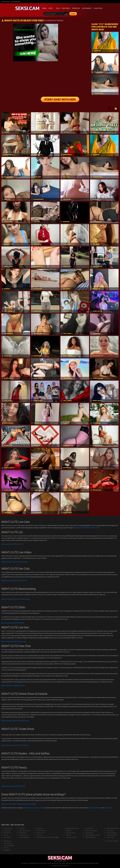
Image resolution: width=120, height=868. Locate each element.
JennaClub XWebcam (113, 841)
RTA (56, 861)
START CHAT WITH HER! (60, 99)
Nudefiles (69, 831)
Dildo (13, 623)
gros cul (6, 848)
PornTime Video (8, 828)
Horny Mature (7, 837)
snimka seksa (7, 831)
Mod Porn (69, 835)
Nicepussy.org (23, 835)
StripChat (76, 8)
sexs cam (40, 835)
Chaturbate (87, 8)
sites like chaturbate (91, 831)
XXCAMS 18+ (7, 850)
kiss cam (6, 835)
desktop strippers (112, 833)
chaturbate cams (42, 831)
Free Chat (13, 686)
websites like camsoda (72, 828)
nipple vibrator (90, 833)
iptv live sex (40, 828)
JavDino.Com (110, 837)
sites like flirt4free (91, 837)
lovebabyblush (16, 2)
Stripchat (98, 808)
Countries (66, 8)
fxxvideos (22, 828)
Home (44, 8)
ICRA (64, 861)
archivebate (27, 808)
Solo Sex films (7, 833)
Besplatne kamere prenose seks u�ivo (48, 837)
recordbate (41, 808)
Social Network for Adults (93, 835)
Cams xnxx (98, 8)
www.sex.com (41, 833)
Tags (58, 8)
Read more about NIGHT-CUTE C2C (12, 544)
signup (73, 14)
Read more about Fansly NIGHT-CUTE (13, 786)
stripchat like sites (24, 837)
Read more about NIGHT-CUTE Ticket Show (15, 745)
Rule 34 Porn (23, 833)
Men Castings (89, 828)
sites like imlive (8, 843)
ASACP (60, 861)
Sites (50, 8)
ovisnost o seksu (71, 833)
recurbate (34, 808)
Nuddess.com (7, 841)
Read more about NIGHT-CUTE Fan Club (14, 581)
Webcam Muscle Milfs (113, 828)
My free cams (108, 808)
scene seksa (110, 831)
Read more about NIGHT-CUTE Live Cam (87, 528)
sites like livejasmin (25, 831)
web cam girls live (112, 835)
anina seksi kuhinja (9, 845)
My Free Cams (5, 2)
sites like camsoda (71, 837)
